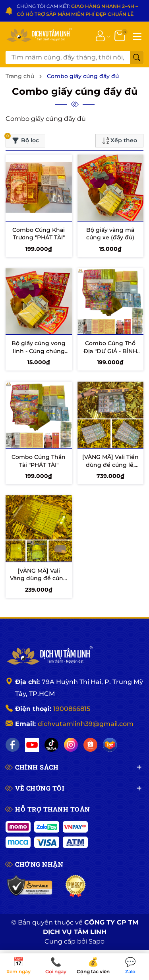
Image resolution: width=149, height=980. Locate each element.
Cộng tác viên (93, 966)
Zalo (130, 966)
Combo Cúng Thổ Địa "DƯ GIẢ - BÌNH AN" (110, 351)
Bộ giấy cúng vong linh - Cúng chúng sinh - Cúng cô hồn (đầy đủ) (39, 355)
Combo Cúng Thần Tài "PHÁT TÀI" (39, 461)
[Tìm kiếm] (137, 57)
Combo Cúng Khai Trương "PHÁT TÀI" (39, 234)
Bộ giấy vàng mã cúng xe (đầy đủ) (110, 234)
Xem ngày (19, 966)
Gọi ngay (56, 966)
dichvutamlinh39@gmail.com (86, 724)
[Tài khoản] (100, 35)
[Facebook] (13, 745)
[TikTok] (51, 745)
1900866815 (72, 709)
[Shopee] (90, 745)
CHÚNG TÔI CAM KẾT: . (77, 10)
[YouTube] (32, 745)
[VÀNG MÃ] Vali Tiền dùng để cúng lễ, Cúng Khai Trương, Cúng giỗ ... (110, 469)
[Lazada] (110, 745)
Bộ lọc (22, 139)
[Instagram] (71, 745)
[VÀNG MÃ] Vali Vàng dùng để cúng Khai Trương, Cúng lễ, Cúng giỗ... (39, 582)
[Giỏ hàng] (121, 35)
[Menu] (137, 36)
